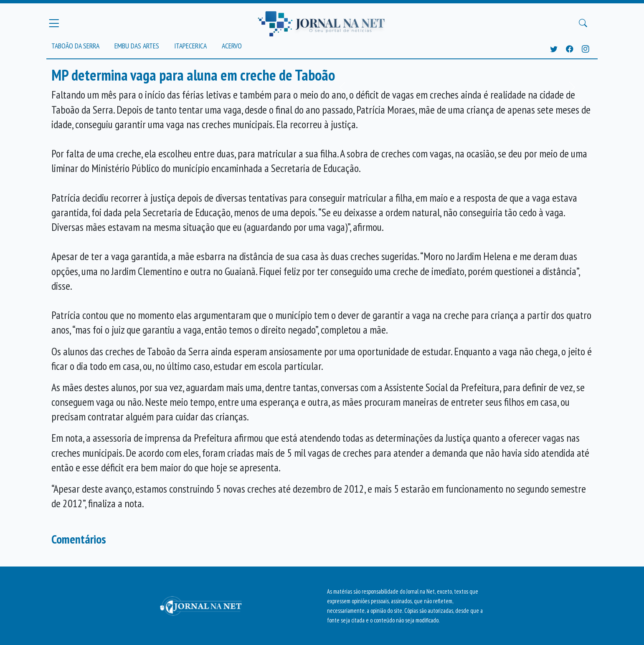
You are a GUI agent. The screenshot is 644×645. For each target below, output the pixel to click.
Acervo (232, 46)
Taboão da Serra (75, 46)
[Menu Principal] (54, 23)
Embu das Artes (137, 46)
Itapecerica (190, 46)
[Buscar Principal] (583, 23)
